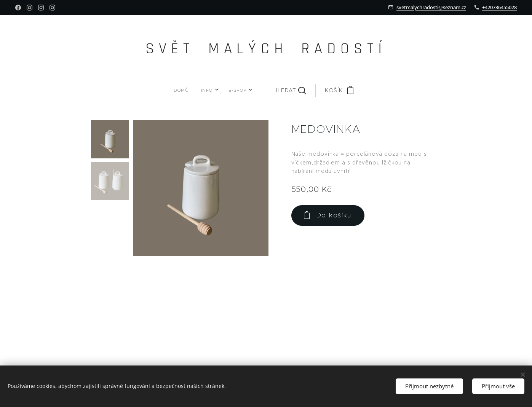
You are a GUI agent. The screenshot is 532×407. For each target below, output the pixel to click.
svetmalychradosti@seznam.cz (431, 7)
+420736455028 (499, 7)
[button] (270, 90)
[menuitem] (197, 90)
